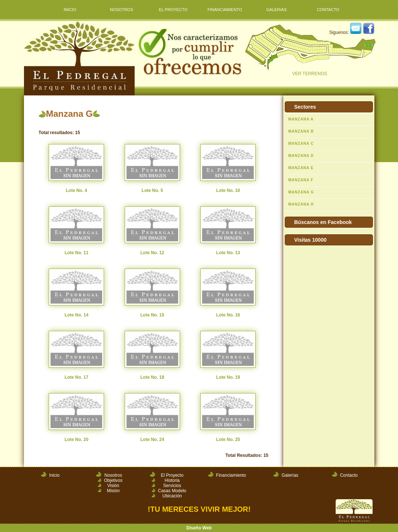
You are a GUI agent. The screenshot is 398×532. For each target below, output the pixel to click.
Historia (172, 480)
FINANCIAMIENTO (225, 10)
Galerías (290, 475)
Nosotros (113, 475)
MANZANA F (301, 180)
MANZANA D (301, 156)
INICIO (70, 10)
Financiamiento (231, 475)
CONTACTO (328, 10)
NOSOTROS (122, 10)
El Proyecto (172, 475)
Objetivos (113, 480)
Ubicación (172, 496)
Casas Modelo (172, 491)
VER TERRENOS (310, 50)
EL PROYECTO (173, 10)
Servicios (172, 486)
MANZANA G (301, 192)
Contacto (349, 475)
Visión (113, 486)
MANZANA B (301, 131)
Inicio (54, 475)
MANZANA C (301, 143)
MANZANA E (301, 168)
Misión (113, 491)
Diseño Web (199, 528)
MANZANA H (301, 204)
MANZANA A (301, 119)
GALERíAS (276, 10)
